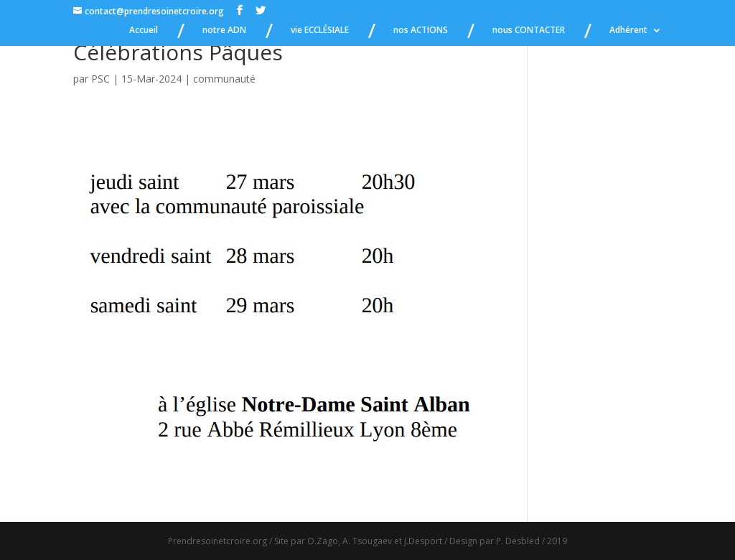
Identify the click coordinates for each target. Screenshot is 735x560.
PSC (100, 79)
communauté (224, 79)
